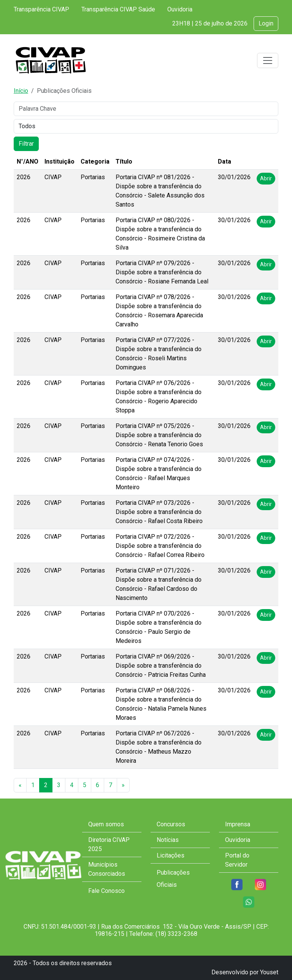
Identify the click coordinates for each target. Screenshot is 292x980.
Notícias (168, 840)
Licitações (171, 855)
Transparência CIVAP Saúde (118, 9)
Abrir (266, 178)
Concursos (171, 824)
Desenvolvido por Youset (245, 972)
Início (21, 91)
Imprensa (238, 824)
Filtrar (26, 144)
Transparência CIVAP (41, 9)
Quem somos (106, 824)
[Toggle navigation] (268, 60)
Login (266, 23)
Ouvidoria (180, 9)
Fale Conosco (106, 891)
